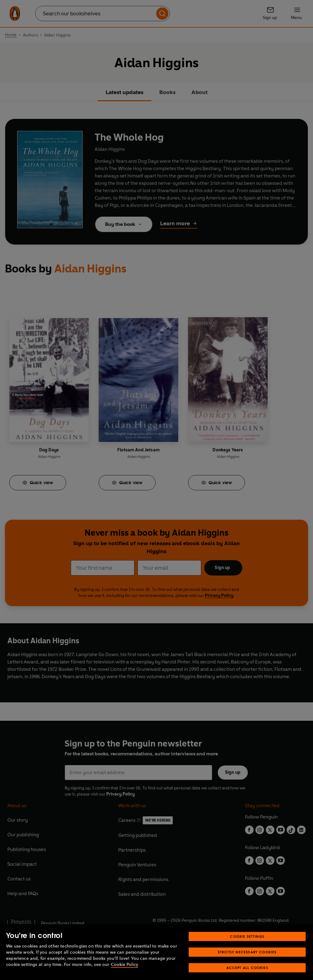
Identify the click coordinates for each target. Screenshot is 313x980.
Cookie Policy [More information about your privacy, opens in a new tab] (124, 972)
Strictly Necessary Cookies (247, 960)
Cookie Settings (247, 944)
